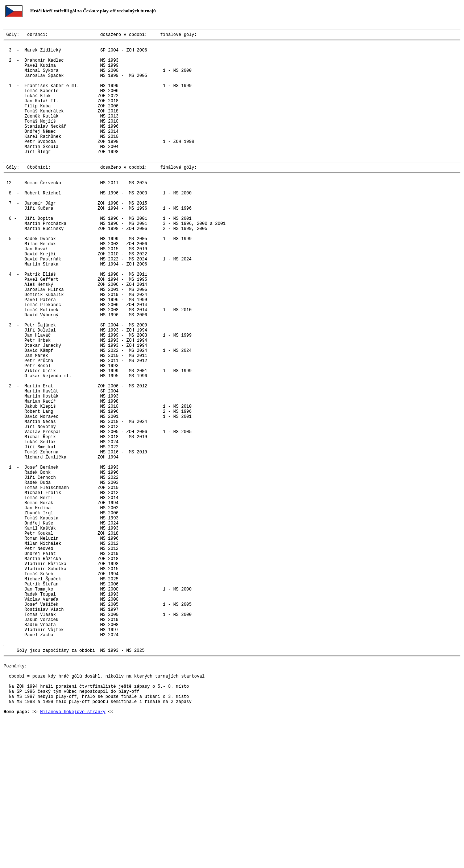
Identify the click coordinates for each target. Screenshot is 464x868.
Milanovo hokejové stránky (73, 853)
